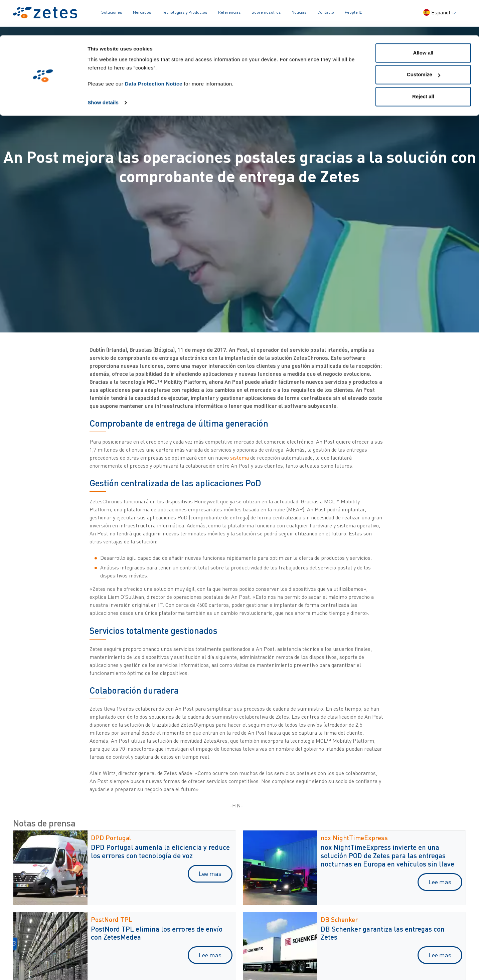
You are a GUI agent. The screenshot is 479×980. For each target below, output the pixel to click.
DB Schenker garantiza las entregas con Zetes (383, 933)
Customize (424, 40)
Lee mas (210, 874)
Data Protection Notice (154, 49)
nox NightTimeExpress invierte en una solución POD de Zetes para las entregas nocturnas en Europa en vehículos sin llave (387, 855)
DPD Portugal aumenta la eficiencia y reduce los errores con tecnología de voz (160, 851)
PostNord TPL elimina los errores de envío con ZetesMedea (157, 933)
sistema (239, 458)
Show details (103, 67)
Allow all (423, 18)
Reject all (423, 61)
